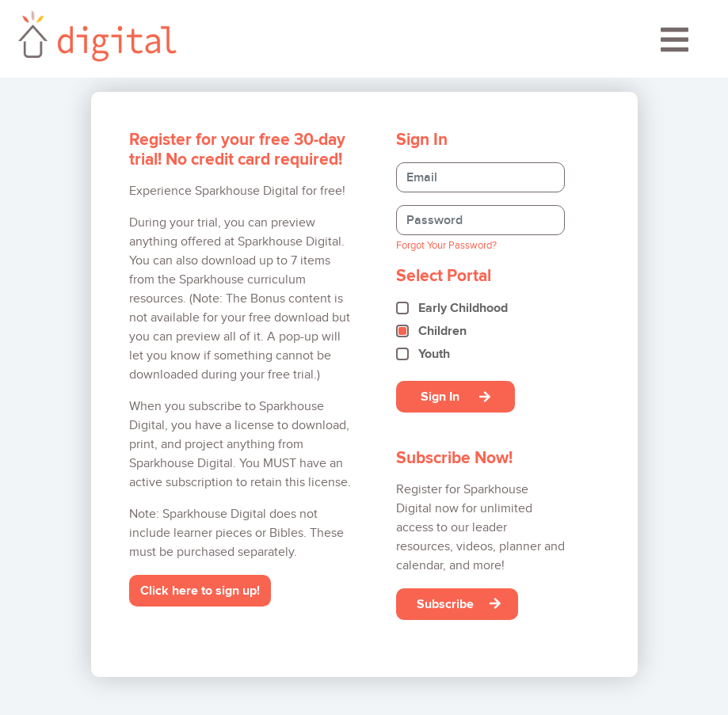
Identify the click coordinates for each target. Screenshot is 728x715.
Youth (434, 354)
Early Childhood (463, 308)
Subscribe (459, 604)
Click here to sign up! (200, 591)
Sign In (455, 397)
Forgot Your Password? (446, 246)
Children (442, 331)
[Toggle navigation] (675, 45)
